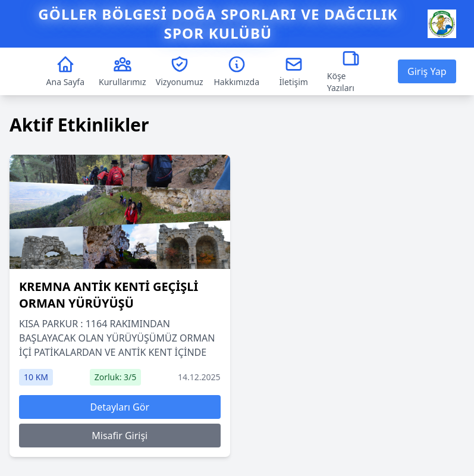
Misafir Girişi (120, 436)
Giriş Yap (427, 71)
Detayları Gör (120, 407)
